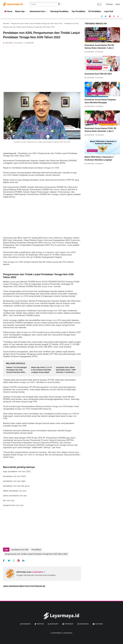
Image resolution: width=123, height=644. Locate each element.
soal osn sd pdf (95, 67)
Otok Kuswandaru (58, 245)
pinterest (69, 623)
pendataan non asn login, (14, 481)
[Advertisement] (42, 68)
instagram (84, 623)
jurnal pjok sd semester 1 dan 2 (102, 122)
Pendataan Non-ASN (19, 284)
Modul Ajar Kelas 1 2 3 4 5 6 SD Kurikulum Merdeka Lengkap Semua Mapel (42, 370)
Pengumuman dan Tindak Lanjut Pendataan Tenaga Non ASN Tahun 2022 (37, 23)
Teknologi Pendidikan (59, 11)
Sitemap (109, 4)
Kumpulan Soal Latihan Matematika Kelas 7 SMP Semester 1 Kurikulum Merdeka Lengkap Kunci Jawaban (66, 370)
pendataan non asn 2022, (15, 476)
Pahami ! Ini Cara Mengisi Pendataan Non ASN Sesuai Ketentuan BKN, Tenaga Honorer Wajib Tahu (17, 370)
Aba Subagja (53, 194)
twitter (40, 623)
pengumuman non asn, (13, 505)
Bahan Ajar (20, 11)
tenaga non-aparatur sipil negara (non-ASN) (56, 252)
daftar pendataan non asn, (15, 491)
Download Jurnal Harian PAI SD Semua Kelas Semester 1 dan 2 (99, 47)
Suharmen (75, 240)
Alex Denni (54, 190)
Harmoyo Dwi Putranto (54, 243)
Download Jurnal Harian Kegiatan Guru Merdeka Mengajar (100, 101)
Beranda (6, 23)
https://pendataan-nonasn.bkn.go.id (19, 257)
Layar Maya (68, 632)
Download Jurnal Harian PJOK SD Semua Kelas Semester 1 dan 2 (100, 130)
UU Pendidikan (95, 11)
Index (117, 4)
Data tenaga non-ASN (13, 262)
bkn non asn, (9, 500)
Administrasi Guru (37, 11)
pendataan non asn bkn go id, (16, 486)
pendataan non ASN (20, 550)
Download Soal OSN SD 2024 (98, 74)
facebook (26, 623)
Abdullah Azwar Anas (43, 286)
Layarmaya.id (10, 153)
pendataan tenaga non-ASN (46, 168)
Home (8, 11)
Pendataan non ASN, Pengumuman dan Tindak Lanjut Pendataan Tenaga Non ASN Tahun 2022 (42, 142)
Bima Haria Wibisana (53, 238)
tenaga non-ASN (62, 306)
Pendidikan (36, 550)
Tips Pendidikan (78, 11)
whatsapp (54, 623)
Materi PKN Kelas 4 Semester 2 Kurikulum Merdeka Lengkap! (99, 158)
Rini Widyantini (71, 187)
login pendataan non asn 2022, (17, 471)
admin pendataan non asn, (15, 496)
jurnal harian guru (96, 93)
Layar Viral (108, 11)
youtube (99, 623)
